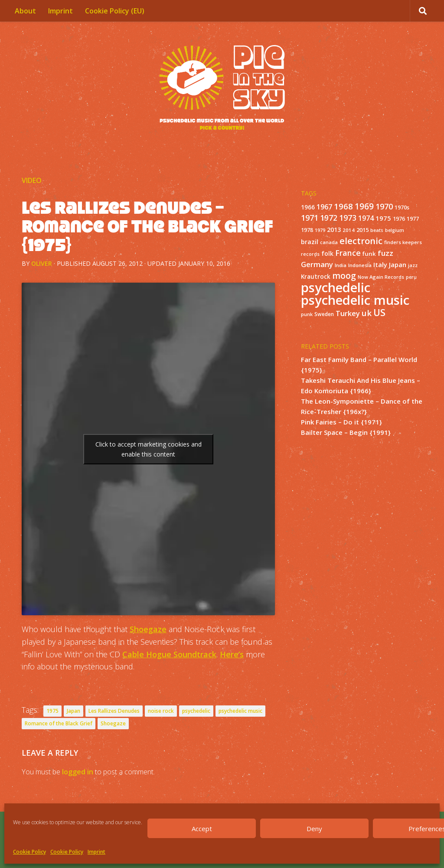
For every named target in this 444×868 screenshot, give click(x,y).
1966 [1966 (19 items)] (308, 207)
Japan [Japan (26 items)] (398, 264)
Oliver (42, 263)
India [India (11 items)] (341, 265)
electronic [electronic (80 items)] (361, 241)
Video (32, 180)
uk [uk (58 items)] (367, 313)
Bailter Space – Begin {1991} (346, 432)
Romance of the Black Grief (59, 723)
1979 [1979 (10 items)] (320, 230)
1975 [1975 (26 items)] (383, 218)
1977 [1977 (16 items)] (413, 219)
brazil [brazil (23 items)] (310, 242)
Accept (202, 829)
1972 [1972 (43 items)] (329, 218)
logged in (78, 772)
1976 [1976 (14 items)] (399, 219)
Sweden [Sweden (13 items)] (324, 314)
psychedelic (196, 711)
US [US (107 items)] (379, 312)
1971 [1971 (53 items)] (310, 218)
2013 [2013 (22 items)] (334, 230)
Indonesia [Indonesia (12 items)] (360, 265)
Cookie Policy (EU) (115, 11)
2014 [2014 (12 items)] (349, 230)
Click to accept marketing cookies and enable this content (149, 449)
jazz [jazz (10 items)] (413, 265)
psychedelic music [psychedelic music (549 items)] (355, 300)
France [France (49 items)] (348, 253)
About (25, 11)
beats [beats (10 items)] (377, 230)
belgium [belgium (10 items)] (395, 230)
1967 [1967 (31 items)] (324, 207)
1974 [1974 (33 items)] (366, 218)
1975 (52, 711)
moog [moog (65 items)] (344, 276)
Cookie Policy (29, 852)
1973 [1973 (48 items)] (348, 218)
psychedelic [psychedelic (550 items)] (336, 287)
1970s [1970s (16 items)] (402, 207)
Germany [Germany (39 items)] (317, 264)
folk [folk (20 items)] (327, 253)
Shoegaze (148, 629)
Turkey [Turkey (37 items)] (348, 313)
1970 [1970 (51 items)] (384, 206)
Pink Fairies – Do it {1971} (341, 422)
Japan (73, 711)
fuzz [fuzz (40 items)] (385, 253)
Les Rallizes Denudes (114, 711)
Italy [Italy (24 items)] (380, 264)
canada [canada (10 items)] (329, 242)
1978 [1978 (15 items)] (307, 230)
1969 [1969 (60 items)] (364, 206)
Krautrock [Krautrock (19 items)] (316, 277)
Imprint (96, 852)
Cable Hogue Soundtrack (169, 654)
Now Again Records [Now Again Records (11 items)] (381, 277)
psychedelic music (240, 711)
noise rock (161, 711)
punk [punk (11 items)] (307, 314)
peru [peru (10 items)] (411, 277)
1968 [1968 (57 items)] (343, 206)
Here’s (232, 654)
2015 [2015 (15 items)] (362, 230)
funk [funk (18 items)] (369, 254)
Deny (314, 829)
